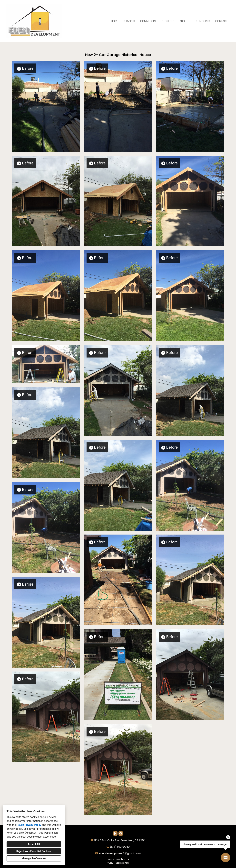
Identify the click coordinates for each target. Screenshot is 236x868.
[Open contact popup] (226, 858)
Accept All (34, 844)
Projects (168, 21)
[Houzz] (115, 833)
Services (129, 21)
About (184, 21)
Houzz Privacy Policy (29, 825)
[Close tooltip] (228, 837)
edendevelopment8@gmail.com (120, 853)
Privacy (110, 863)
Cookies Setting (123, 863)
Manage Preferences (34, 858)
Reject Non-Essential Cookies (34, 851)
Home (115, 21)
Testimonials (202, 21)
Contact (221, 21)
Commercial (148, 21)
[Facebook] (121, 833)
